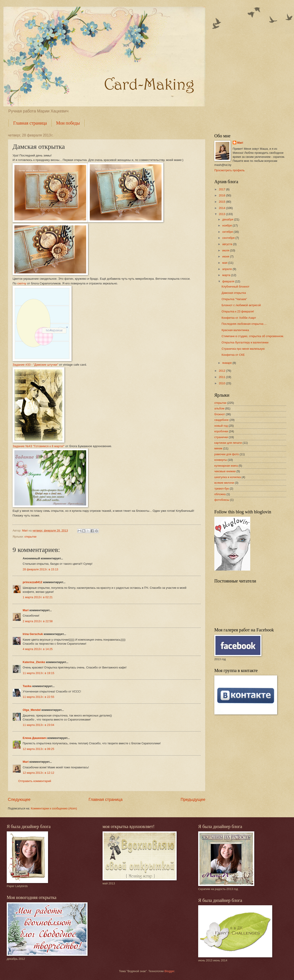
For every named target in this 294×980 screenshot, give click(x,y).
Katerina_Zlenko (34, 662)
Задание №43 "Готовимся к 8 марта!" (39, 446)
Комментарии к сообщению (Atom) (54, 808)
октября (228, 232)
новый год (221, 426)
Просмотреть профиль (229, 170)
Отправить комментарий (35, 781)
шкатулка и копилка (228, 477)
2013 (222, 214)
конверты (221, 460)
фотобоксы (222, 500)
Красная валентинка (235, 330)
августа (228, 244)
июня (226, 256)
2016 (222, 195)
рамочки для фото (227, 454)
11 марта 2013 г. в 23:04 (38, 725)
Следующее (19, 800)
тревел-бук (222, 489)
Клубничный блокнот (235, 287)
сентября (229, 238)
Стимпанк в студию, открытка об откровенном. (253, 336)
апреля (227, 269)
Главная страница (30, 123)
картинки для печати (228, 443)
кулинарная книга (226, 466)
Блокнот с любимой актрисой (241, 305)
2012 (222, 371)
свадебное (222, 420)
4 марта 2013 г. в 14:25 (38, 649)
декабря (228, 219)
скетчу (22, 283)
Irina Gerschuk (33, 634)
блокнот (220, 414)
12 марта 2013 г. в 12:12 (38, 773)
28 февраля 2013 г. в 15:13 (40, 569)
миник (218, 448)
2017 (222, 189)
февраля (229, 281)
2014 (222, 208)
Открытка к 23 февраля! (238, 311)
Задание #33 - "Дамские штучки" (35, 365)
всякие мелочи (224, 483)
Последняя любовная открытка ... (244, 324)
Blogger (169, 971)
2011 (222, 377)
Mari (26, 610)
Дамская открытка (234, 293)
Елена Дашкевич (35, 738)
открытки (31, 537)
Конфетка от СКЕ (233, 355)
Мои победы (68, 123)
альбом (219, 408)
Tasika (27, 686)
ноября (227, 225)
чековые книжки (225, 471)
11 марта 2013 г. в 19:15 (38, 673)
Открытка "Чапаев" (234, 299)
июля (226, 250)
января (227, 363)
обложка (220, 494)
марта (227, 275)
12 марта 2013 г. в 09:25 (38, 749)
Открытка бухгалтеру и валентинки (245, 342)
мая (225, 263)
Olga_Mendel (32, 710)
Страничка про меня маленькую (243, 349)
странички (221, 437)
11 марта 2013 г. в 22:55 (38, 697)
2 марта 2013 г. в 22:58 (38, 621)
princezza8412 (32, 582)
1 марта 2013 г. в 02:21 (38, 597)
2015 (222, 202)
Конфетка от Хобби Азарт (239, 318)
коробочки (221, 431)
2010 (222, 383)
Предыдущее (193, 800)
